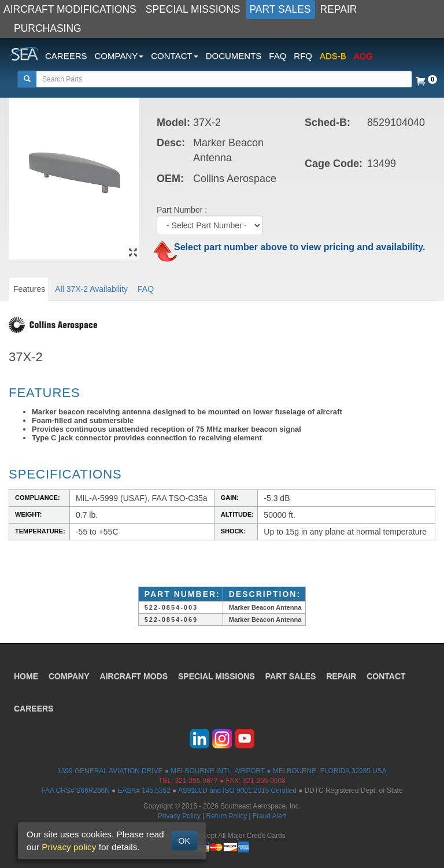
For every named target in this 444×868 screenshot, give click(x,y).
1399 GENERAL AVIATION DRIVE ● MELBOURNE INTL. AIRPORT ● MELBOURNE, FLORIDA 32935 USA (222, 771)
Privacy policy (69, 847)
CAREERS (66, 56)
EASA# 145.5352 (144, 791)
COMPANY (69, 676)
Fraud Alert (269, 816)
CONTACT (386, 676)
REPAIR (339, 9)
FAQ (277, 56)
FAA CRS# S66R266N (75, 791)
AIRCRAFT (134, 676)
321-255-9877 (197, 781)
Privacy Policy (179, 816)
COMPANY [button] (119, 56)
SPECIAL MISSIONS (193, 9)
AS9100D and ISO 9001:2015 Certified (237, 791)
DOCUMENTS (234, 56)
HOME (26, 676)
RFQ (303, 56)
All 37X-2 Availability (91, 289)
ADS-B (333, 56)
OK (184, 841)
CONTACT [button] (174, 56)
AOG (363, 56)
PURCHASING (48, 28)
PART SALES (280, 9)
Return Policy (227, 816)
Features (29, 289)
